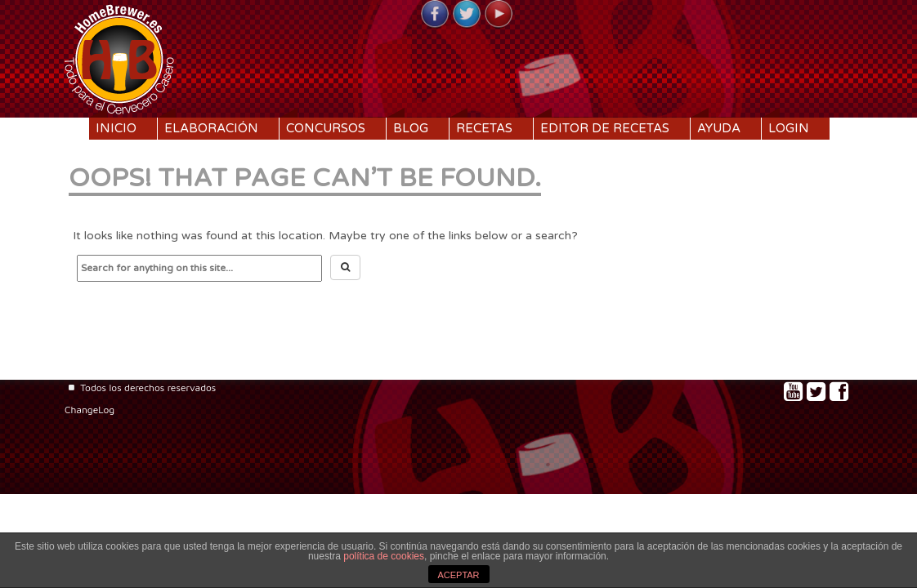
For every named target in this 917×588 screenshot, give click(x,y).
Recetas (484, 128)
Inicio (116, 128)
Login (789, 128)
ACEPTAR (458, 575)
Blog (411, 128)
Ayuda (719, 128)
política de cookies (384, 556)
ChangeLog (89, 410)
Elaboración (211, 128)
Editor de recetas (605, 128)
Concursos (326, 128)
